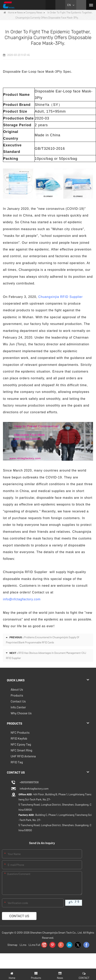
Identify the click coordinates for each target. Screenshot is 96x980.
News (20, 12)
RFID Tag (17, 762)
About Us (17, 689)
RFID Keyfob (19, 738)
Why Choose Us (21, 713)
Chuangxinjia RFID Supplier (61, 297)
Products (17, 695)
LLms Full (34, 945)
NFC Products (20, 732)
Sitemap (13, 945)
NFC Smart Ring (21, 750)
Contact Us (18, 701)
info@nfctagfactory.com (22, 599)
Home (9, 12)
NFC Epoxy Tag (21, 744)
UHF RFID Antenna (23, 756)
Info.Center (18, 707)
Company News (34, 12)
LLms (23, 945)
